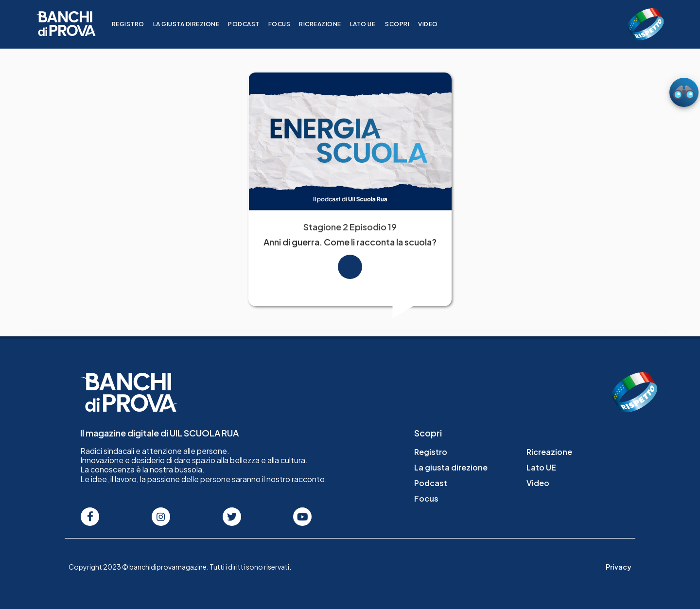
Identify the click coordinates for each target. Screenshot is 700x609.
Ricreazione (326, 24)
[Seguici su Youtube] (302, 517)
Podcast (250, 24)
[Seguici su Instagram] (161, 517)
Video (434, 24)
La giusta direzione (192, 24)
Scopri (403, 24)
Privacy (619, 567)
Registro (134, 24)
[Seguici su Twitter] (232, 517)
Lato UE (369, 24)
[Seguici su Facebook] (90, 517)
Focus (285, 24)
